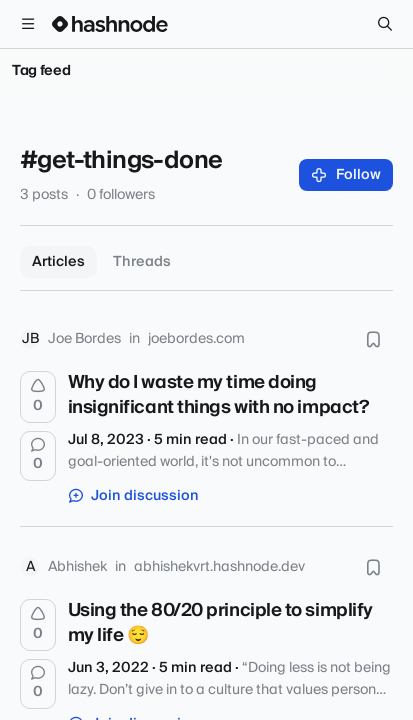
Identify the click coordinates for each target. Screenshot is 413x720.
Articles (58, 262)
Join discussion (134, 496)
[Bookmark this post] (373, 339)
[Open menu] (28, 24)
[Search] (385, 24)
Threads (142, 262)
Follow (346, 175)
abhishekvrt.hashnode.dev (219, 567)
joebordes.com (196, 339)
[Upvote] (38, 397)
